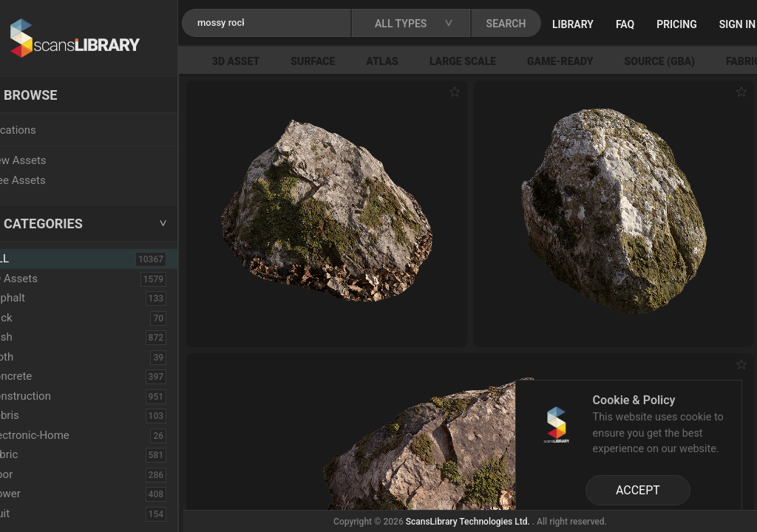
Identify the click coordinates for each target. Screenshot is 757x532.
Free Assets (48, 180)
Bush (32, 337)
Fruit (30, 514)
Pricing (709, 24)
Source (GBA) (687, 61)
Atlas (410, 61)
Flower (36, 494)
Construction (51, 396)
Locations (44, 130)
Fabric (34, 454)
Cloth (32, 357)
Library (605, 24)
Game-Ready (588, 61)
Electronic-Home (60, 435)
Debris (35, 415)
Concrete (41, 376)
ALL (31, 259)
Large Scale (490, 61)
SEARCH (539, 24)
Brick (32, 318)
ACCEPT (638, 490)
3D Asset (264, 61)
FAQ (658, 24)
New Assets (49, 160)
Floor (32, 474)
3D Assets (44, 279)
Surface (340, 61)
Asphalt (38, 298)
